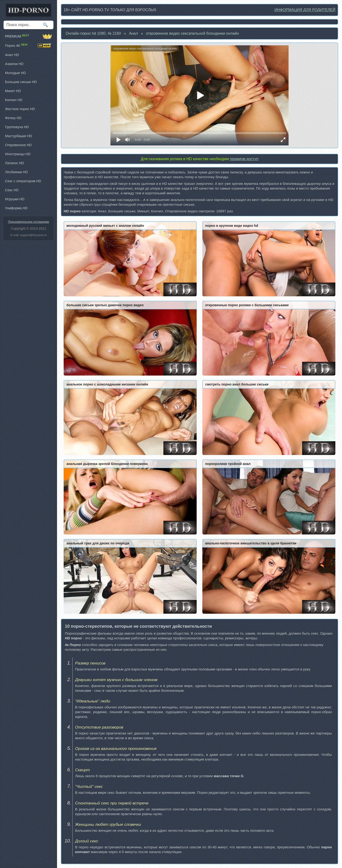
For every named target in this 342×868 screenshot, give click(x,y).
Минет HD (13, 91)
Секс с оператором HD (23, 181)
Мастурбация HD (19, 136)
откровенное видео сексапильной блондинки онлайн (192, 33)
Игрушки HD (15, 199)
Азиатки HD (14, 64)
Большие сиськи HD (21, 82)
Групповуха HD (17, 127)
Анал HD (12, 55)
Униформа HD (16, 208)
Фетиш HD (13, 118)
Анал (133, 33)
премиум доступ (244, 159)
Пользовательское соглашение (29, 222)
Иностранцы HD (18, 154)
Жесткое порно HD (20, 109)
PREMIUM (28, 36)
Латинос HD (14, 163)
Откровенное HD (18, 145)
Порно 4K (28, 46)
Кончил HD (14, 100)
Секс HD (12, 190)
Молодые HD (15, 73)
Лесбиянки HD (16, 172)
